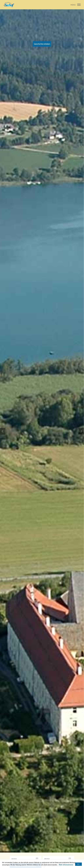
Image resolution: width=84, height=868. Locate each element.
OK (78, 864)
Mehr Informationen (66, 865)
